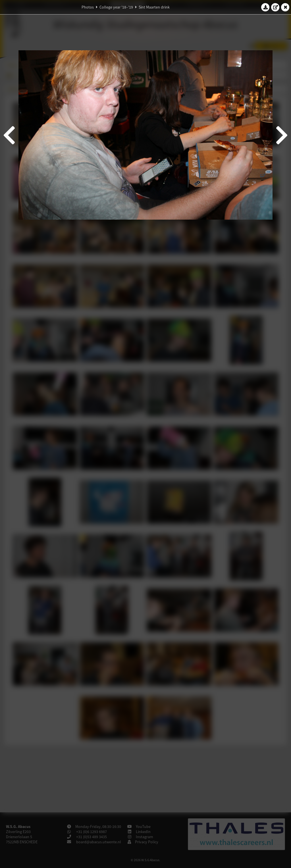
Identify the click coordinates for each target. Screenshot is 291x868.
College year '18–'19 (116, 7)
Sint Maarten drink (154, 7)
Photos (88, 7)
